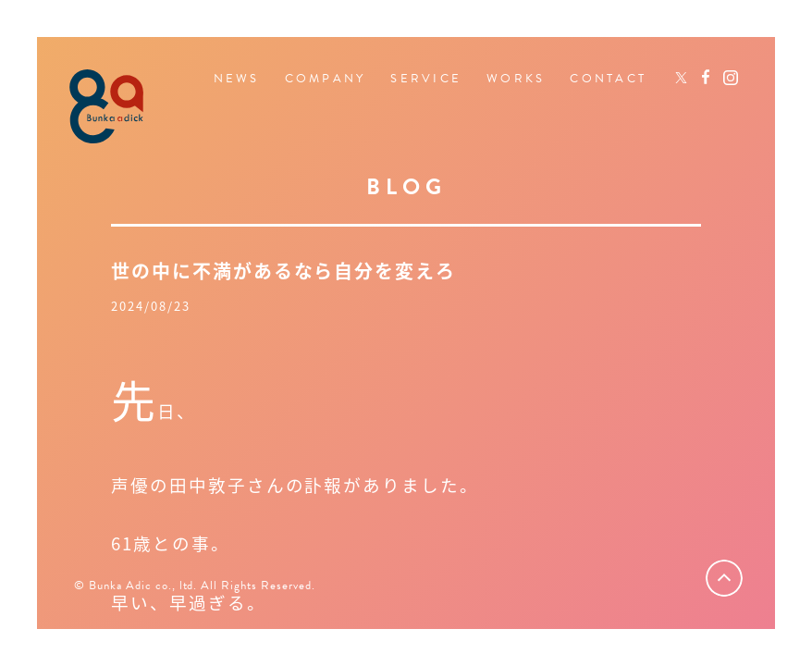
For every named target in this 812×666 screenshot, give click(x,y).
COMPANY (326, 79)
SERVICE (426, 79)
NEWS (237, 79)
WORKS (516, 79)
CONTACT (608, 79)
